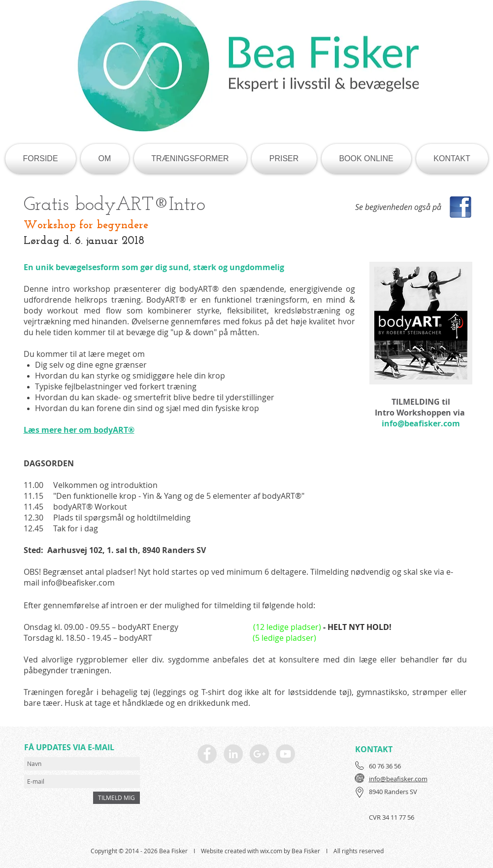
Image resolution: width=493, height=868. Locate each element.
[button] (105, 159)
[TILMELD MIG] (116, 798)
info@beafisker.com (421, 423)
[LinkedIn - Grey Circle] (233, 754)
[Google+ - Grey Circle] (259, 754)
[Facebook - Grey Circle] (207, 754)
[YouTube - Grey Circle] (285, 754)
